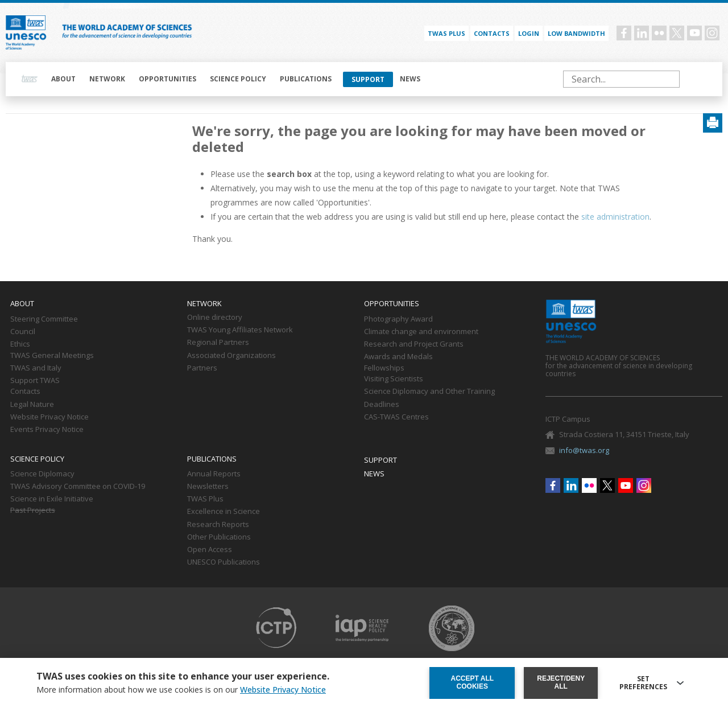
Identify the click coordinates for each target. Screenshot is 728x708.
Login (529, 33)
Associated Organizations (231, 356)
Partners (202, 368)
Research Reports (218, 525)
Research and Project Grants (414, 344)
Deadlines (382, 405)
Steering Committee (44, 319)
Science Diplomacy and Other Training (429, 392)
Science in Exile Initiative (52, 499)
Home (30, 79)
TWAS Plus (205, 499)
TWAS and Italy (36, 368)
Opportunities (167, 79)
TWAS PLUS (446, 33)
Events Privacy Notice (47, 430)
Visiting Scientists (394, 379)
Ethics (20, 344)
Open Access (210, 550)
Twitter (677, 33)
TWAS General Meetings (52, 356)
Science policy (238, 79)
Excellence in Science (224, 512)
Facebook (624, 33)
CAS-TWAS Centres (396, 417)
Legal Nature (32, 405)
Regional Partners (218, 343)
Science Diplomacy (42, 474)
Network (107, 79)
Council (23, 332)
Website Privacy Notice (49, 417)
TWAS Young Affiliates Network (240, 330)
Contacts (492, 33)
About (63, 79)
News (410, 79)
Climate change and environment (421, 332)
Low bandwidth (576, 33)
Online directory (215, 318)
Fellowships (384, 368)
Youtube (694, 33)
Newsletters (208, 487)
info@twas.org (584, 450)
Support (368, 79)
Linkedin (642, 33)
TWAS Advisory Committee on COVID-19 (78, 487)
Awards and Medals (398, 357)
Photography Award (398, 319)
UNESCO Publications (224, 562)
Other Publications (219, 537)
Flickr (659, 33)
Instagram (712, 33)
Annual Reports (214, 474)
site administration (615, 217)
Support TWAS (35, 381)
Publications (306, 79)
